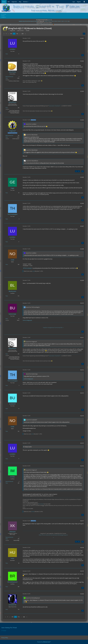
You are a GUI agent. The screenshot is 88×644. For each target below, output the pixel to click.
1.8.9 (55, 21)
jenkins (50, 20)
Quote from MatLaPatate (32, 135)
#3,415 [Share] (82, 443)
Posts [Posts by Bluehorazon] (7, 296)
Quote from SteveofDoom (32, 161)
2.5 (29, 21)
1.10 (62, 21)
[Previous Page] (4, 34)
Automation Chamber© (55, 106)
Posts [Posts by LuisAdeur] (7, 54)
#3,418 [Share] (82, 548)
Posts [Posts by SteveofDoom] (7, 108)
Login (74, 2)
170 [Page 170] (11, 34)
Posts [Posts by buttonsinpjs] (7, 319)
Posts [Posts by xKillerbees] (7, 539)
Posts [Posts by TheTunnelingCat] (7, 219)
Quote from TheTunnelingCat (33, 307)
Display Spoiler (28, 447)
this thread (41, 504)
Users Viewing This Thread (9, 628)
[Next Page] (25, 34)
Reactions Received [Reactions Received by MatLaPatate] (9, 77)
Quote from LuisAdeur (31, 124)
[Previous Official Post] (76, 171)
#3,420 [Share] (82, 594)
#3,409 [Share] (82, 280)
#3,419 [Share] (82, 571)
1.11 (65, 21)
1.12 (68, 21)
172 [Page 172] (17, 34)
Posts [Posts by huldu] (7, 563)
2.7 (34, 21)
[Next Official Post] (79, 171)
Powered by (44, 642)
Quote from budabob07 (31, 420)
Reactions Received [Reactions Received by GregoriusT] (9, 136)
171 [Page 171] (14, 34)
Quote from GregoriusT (31, 342)
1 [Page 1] (6, 34)
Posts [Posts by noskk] (7, 264)
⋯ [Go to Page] (8, 34)
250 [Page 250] (23, 34)
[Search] (84, 2)
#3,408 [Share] (82, 249)
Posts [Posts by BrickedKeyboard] (7, 587)
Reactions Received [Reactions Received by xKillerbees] (9, 537)
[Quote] (83, 55)
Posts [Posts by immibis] (7, 483)
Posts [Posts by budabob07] (7, 409)
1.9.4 (58, 21)
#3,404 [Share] (82, 120)
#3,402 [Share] (82, 61)
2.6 (31, 21)
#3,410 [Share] (82, 303)
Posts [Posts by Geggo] (7, 193)
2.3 (26, 21)
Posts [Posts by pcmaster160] (7, 609)
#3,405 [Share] (82, 177)
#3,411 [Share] (82, 337)
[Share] (84, 34)
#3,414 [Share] (82, 416)
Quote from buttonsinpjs (32, 374)
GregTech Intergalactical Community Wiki (53, 327)
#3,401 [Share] (82, 38)
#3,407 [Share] (82, 226)
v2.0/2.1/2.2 (22, 21)
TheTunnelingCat (28, 268)
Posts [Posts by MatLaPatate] (7, 78)
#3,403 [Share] (82, 91)
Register (79, 2)
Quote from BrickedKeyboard (33, 598)
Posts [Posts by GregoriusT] (7, 137)
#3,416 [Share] (82, 466)
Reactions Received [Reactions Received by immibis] (9, 481)
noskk (33, 271)
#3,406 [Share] (82, 203)
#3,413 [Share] (82, 393)
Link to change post (27, 320)
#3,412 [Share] (82, 370)
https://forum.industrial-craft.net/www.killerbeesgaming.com (53, 535)
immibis (33, 512)
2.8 (36, 21)
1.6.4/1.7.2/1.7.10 (49, 21)
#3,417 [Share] (82, 521)
